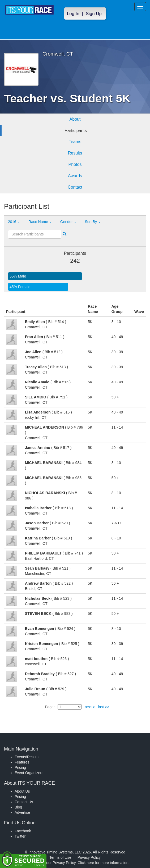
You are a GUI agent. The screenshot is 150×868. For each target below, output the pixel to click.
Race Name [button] (40, 222)
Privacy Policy (89, 857)
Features (22, 762)
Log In (73, 14)
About (75, 119)
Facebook (23, 831)
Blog (18, 807)
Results (75, 153)
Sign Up (94, 14)
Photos (75, 164)
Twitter (20, 836)
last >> (104, 707)
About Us (22, 791)
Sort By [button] (93, 222)
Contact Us (24, 802)
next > (90, 707)
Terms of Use (60, 857)
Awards (75, 176)
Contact (75, 187)
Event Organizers (29, 773)
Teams (75, 142)
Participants (76, 131)
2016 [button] (14, 222)
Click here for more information (103, 863)
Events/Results (27, 757)
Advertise (22, 812)
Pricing (20, 767)
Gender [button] (68, 222)
